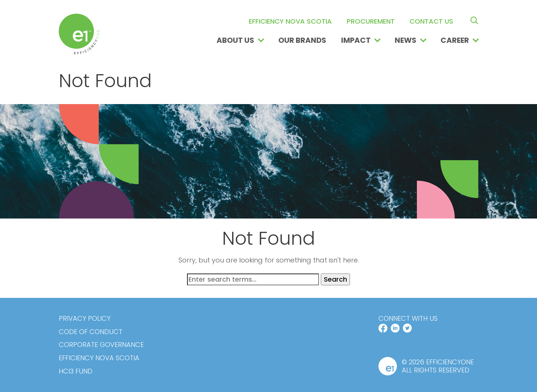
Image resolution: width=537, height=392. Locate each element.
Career (455, 40)
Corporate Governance (101, 345)
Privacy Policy (85, 319)
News (406, 40)
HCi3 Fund (76, 371)
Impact (356, 40)
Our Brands (302, 40)
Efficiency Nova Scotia (290, 21)
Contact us (431, 21)
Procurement (371, 21)
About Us (235, 40)
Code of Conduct (91, 332)
